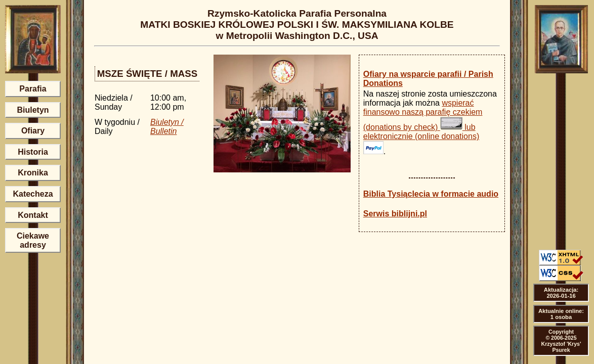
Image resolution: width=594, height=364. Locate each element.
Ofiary (33, 131)
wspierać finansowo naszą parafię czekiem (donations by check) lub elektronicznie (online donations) (423, 126)
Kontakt (33, 215)
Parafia (33, 89)
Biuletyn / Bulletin (167, 127)
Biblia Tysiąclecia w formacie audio (431, 194)
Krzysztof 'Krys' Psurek (561, 347)
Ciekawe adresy (33, 240)
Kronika (33, 173)
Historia (33, 152)
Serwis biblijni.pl (395, 214)
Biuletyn (33, 110)
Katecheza (33, 194)
